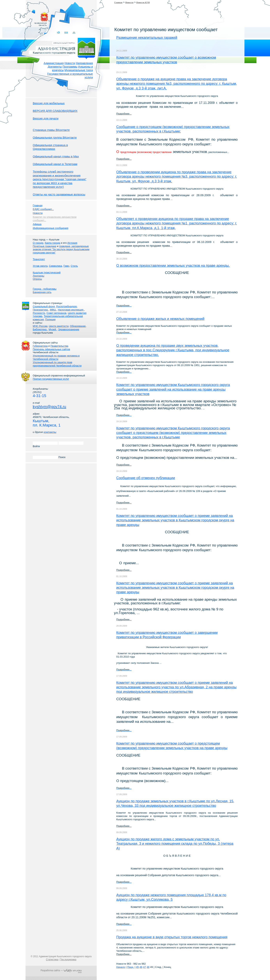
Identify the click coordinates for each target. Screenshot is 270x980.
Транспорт (39, 259)
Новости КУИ (143, 2)
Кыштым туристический (47, 272)
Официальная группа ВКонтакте (55, 137)
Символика (55, 266)
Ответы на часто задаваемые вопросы (59, 194)
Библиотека (40, 329)
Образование (78, 326)
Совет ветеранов (56, 313)
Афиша (37, 224)
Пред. (131, 967)
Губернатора (40, 346)
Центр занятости (59, 326)
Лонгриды (39, 276)
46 (141, 967)
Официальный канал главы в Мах (56, 156)
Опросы (37, 279)
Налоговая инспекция (71, 310)
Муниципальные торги (79, 70)
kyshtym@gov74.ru (49, 407)
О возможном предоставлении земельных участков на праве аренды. (173, 266)
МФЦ (53, 310)
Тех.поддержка (68, 960)
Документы (55, 67)
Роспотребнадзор (66, 306)
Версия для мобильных (49, 103)
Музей (53, 329)
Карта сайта (74, 33)
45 (137, 967)
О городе (38, 243)
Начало (121, 967)
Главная (118, 2)
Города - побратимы (45, 289)
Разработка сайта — (61, 970)
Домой (59, 33)
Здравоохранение (69, 329)
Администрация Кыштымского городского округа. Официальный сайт (63, 48)
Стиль (74, 266)
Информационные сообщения (50, 228)
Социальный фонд (44, 306)
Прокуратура (41, 310)
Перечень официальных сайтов (51, 349)
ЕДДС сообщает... (43, 209)
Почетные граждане (44, 246)
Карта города (53, 243)
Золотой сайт (10, 17)
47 (144, 967)
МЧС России (40, 326)
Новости (70, 63)
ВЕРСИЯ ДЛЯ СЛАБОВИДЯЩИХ (55, 111)
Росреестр (39, 313)
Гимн (66, 266)
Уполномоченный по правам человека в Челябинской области (56, 357)
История (72, 243)
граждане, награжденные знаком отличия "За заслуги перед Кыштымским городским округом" (61, 249)
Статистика (52, 960)
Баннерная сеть (42, 292)
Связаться (66, 33)
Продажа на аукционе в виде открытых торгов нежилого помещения (172, 937)
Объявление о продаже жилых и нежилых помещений (160, 319)
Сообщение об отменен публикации (146, 478)
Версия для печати (46, 118)
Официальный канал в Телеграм (55, 164)
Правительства (59, 346)
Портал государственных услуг (51, 379)
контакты (50, 432)
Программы (70, 67)
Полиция (50, 319)
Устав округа (40, 266)
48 (148, 967)
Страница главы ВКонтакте (51, 130)
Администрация (54, 63)
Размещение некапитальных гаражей (147, 38)
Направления (84, 63)
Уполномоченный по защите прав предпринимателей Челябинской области (57, 364)
